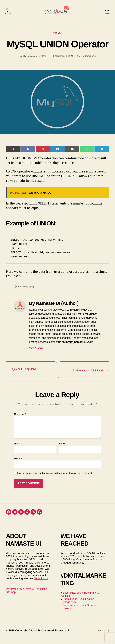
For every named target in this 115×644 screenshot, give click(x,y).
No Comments (90, 61)
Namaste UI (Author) (36, 61)
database (23, 292)
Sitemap (11, 597)
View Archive (38, 354)
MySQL (57, 38)
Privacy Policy (14, 594)
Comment (20, 419)
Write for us (41, 583)
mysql (32, 292)
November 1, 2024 (64, 61)
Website (18, 463)
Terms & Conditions (36, 594)
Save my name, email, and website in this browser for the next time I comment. (55, 478)
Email (63, 449)
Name (18, 449)
